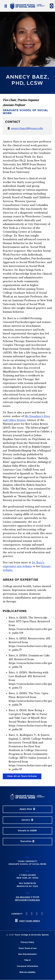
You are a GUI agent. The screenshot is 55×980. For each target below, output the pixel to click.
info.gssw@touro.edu (27, 900)
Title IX (27, 960)
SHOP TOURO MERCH (30, 921)
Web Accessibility (27, 972)
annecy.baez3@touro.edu (27, 128)
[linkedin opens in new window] (42, 914)
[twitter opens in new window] (26, 914)
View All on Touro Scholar (22, 776)
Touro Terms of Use (27, 948)
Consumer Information (27, 966)
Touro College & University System (32, 935)
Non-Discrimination (27, 954)
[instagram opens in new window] (31, 914)
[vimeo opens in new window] (37, 914)
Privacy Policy (27, 942)
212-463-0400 (23, 897)
